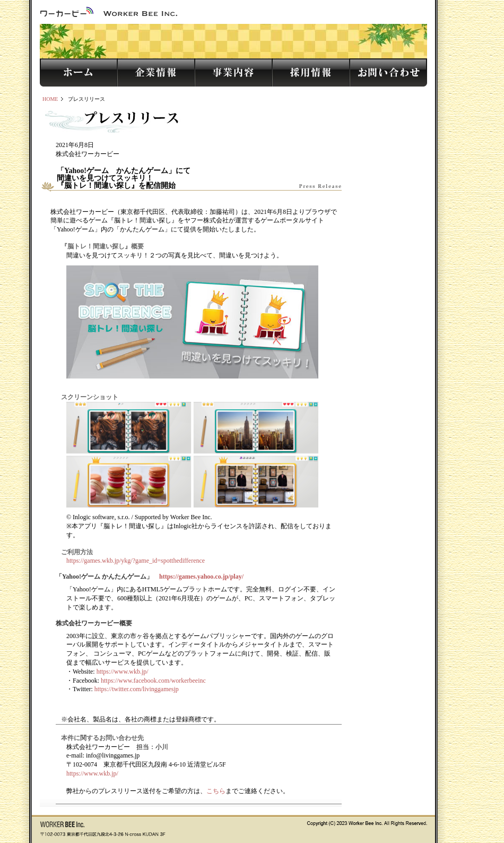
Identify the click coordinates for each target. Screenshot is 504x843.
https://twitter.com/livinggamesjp (137, 689)
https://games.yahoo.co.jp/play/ (201, 577)
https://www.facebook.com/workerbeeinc (153, 681)
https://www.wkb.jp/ (123, 672)
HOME (50, 99)
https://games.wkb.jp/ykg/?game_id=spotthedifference (136, 561)
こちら (216, 791)
